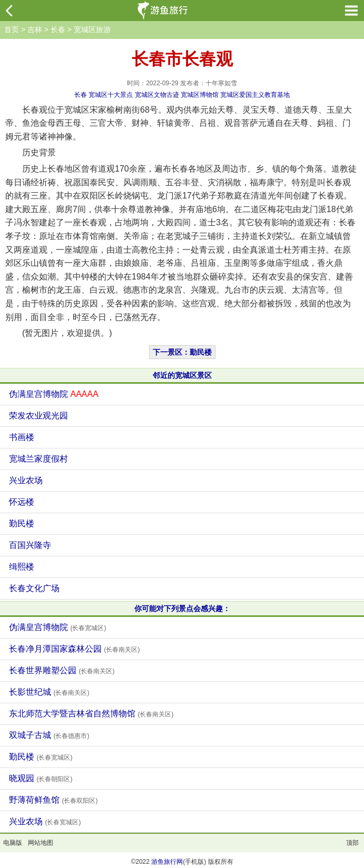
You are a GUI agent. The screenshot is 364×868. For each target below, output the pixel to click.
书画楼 (22, 437)
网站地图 (41, 843)
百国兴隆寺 (30, 545)
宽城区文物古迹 (157, 95)
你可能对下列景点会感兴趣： (182, 608)
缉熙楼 (22, 567)
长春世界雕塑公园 (62, 670)
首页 (12, 29)
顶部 (352, 843)
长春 (58, 29)
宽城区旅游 (92, 29)
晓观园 (41, 778)
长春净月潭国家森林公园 (74, 649)
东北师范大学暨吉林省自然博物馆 (91, 714)
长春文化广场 (34, 588)
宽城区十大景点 (111, 95)
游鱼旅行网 (167, 862)
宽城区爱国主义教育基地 (255, 95)
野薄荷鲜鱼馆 (53, 800)
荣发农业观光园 (38, 416)
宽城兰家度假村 (38, 459)
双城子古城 (49, 735)
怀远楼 (22, 502)
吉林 (35, 29)
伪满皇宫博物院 (54, 394)
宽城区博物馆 (200, 95)
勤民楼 (22, 523)
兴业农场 (26, 480)
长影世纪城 (49, 692)
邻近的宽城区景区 (182, 375)
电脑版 (13, 843)
